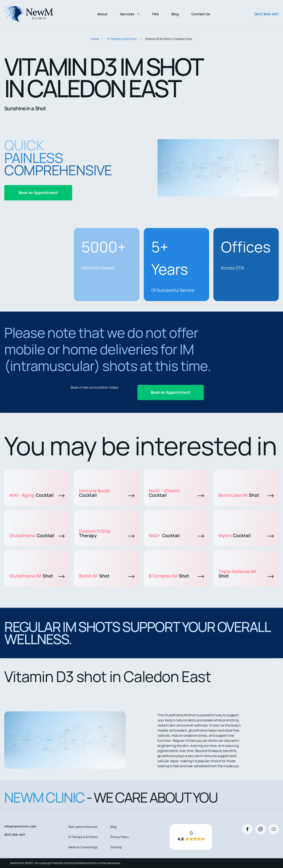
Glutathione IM (37, 576)
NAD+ (176, 535)
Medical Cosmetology (83, 847)
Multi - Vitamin (176, 493)
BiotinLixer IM (246, 495)
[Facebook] (247, 829)
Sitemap (116, 847)
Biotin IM (107, 576)
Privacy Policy (120, 837)
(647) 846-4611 (266, 14)
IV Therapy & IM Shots (122, 39)
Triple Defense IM (246, 574)
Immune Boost (107, 493)
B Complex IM (176, 576)
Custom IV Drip (107, 533)
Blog (175, 14)
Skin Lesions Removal (83, 827)
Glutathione (37, 535)
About (102, 14)
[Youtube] (274, 829)
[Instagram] (260, 829)
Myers (246, 535)
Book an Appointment (38, 193)
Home (95, 39)
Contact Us (201, 14)
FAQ (156, 14)
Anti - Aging (37, 495)
